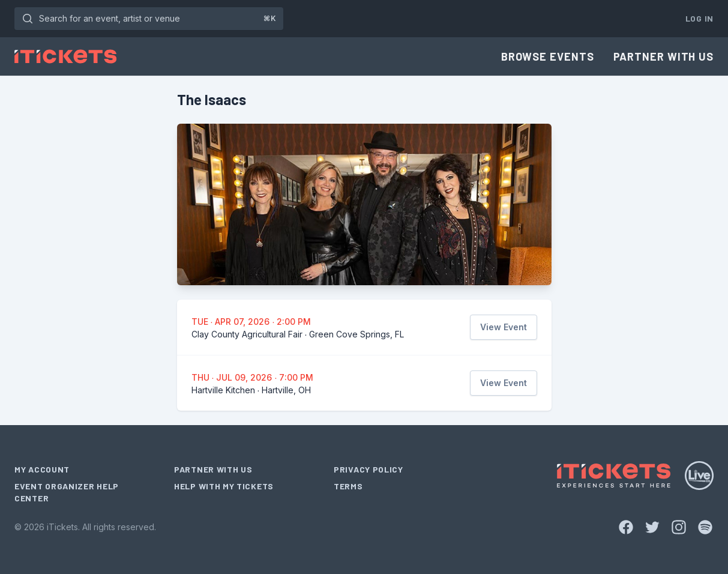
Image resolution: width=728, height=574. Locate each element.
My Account (42, 469)
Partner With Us (664, 56)
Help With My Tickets (224, 486)
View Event (504, 327)
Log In (699, 18)
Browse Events (548, 56)
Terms (348, 486)
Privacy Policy (369, 469)
